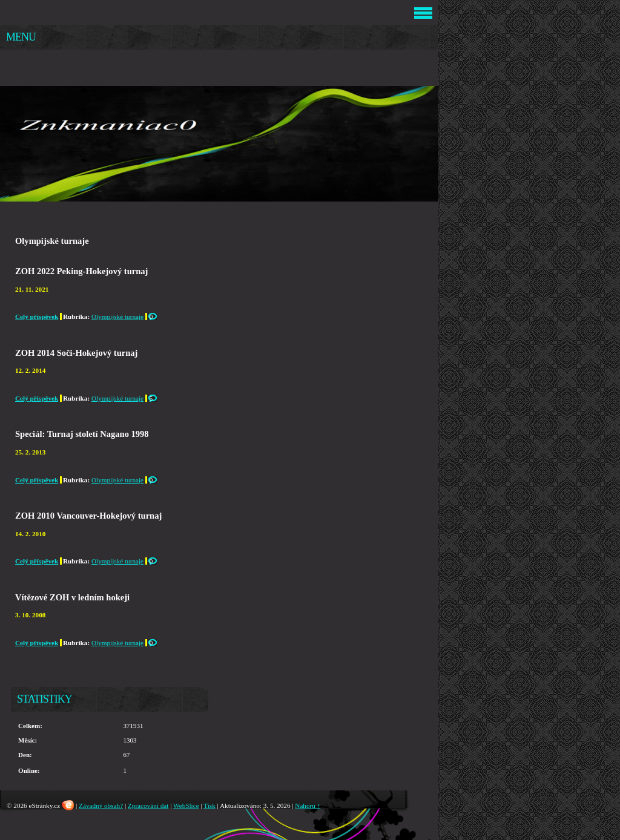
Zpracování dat (148, 806)
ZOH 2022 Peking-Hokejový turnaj (81, 271)
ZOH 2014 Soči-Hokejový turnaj (76, 353)
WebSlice (186, 806)
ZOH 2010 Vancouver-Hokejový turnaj (88, 516)
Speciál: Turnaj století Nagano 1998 (82, 434)
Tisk (209, 806)
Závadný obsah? (101, 806)
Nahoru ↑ (308, 806)
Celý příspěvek (37, 317)
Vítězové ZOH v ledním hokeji (72, 597)
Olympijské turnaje (117, 317)
